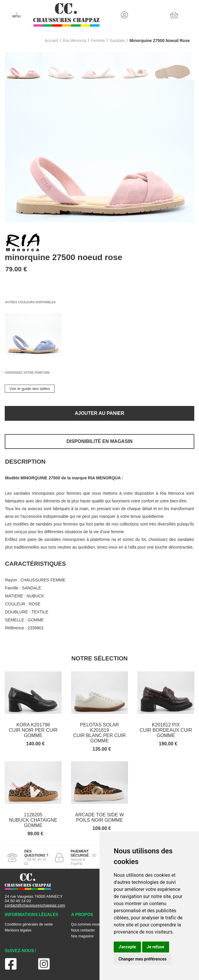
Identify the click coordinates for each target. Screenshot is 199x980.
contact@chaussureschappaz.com (35, 905)
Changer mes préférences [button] (142, 959)
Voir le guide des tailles (30, 389)
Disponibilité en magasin (99, 441)
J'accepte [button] (127, 947)
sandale (117, 41)
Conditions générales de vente (29, 924)
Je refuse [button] (156, 947)
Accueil (51, 41)
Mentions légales (18, 930)
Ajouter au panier (99, 413)
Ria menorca (74, 41)
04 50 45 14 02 (18, 901)
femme (98, 41)
